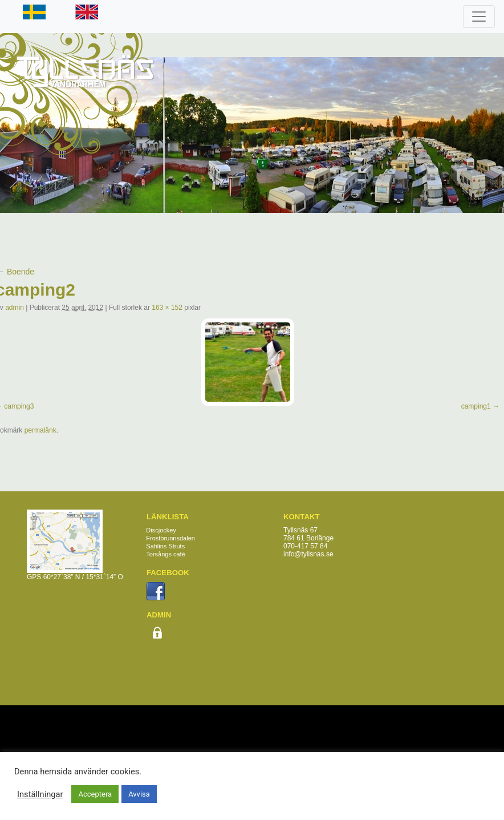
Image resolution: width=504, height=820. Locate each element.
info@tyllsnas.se (308, 554)
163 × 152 (167, 308)
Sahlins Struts (165, 546)
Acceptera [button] (95, 794)
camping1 (476, 406)
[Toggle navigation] (479, 17)
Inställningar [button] (40, 794)
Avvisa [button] (139, 794)
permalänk (40, 430)
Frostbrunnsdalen (170, 538)
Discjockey (161, 530)
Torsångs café (165, 554)
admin (15, 308)
